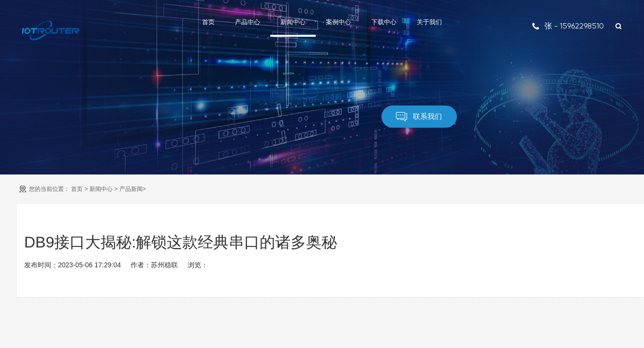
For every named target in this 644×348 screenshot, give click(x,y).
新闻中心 (293, 22)
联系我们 (419, 117)
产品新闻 (131, 189)
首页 (208, 22)
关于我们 (429, 22)
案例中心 (338, 22)
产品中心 (248, 22)
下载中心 (384, 22)
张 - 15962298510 (568, 26)
